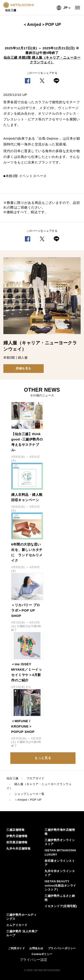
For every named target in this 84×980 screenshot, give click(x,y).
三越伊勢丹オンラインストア (60, 842)
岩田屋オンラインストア (60, 863)
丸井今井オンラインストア (60, 873)
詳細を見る (24, 368)
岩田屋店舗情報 (17, 842)
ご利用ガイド (16, 948)
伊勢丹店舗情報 (17, 836)
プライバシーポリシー (62, 948)
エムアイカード (17, 925)
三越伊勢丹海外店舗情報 (60, 832)
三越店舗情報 (15, 830)
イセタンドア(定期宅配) (61, 906)
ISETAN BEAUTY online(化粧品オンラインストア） (60, 885)
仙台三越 (13, 778)
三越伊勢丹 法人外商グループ (22, 933)
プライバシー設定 (34, 960)
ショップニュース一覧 (29, 794)
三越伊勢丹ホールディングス (21, 917)
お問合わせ (36, 948)
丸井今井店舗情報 (18, 849)
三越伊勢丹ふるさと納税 (60, 898)
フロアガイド (36, 778)
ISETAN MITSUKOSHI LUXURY (60, 852)
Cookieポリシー (42, 954)
